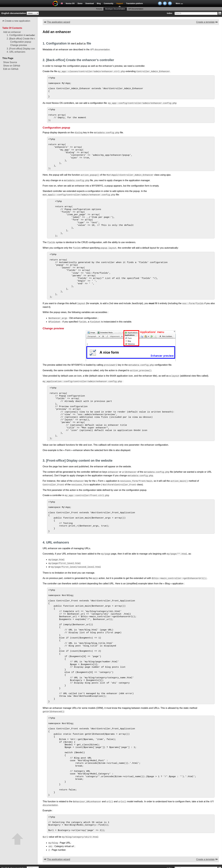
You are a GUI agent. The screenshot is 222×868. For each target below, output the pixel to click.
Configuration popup (21, 42)
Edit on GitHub (11, 69)
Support (120, 3)
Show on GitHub (12, 66)
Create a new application (17, 21)
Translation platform (134, 3)
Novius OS (70, 3)
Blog (99, 3)
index (170, 13)
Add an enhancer (12, 32)
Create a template (205, 22)
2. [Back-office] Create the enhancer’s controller (31, 39)
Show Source (10, 62)
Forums (99, 9)
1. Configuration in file (24, 35)
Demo (80, 3)
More (178, 3)
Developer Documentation (115, 9)
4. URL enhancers (16, 52)
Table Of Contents (12, 28)
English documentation (14, 13)
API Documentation (136, 9)
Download (90, 3)
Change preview (19, 45)
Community (109, 3)
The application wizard (59, 22)
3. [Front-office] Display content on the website (31, 49)
